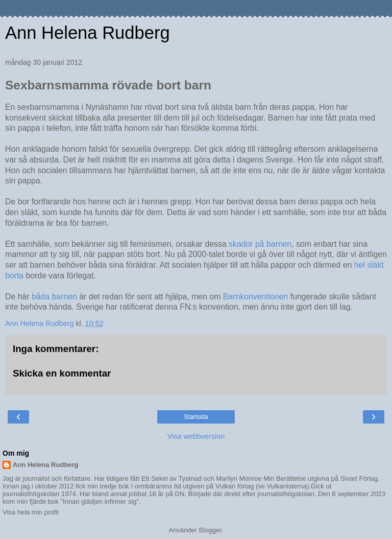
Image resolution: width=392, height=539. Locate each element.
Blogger (210, 530)
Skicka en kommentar (62, 373)
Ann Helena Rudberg (88, 33)
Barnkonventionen (256, 297)
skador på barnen (260, 244)
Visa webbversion (196, 436)
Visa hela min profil (31, 512)
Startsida (196, 417)
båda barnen (53, 297)
